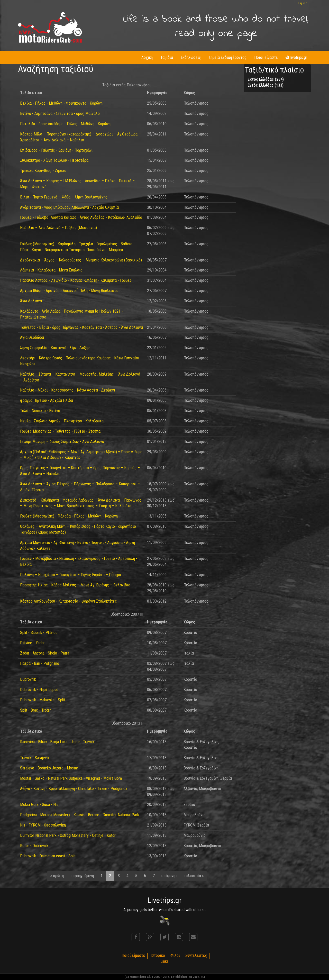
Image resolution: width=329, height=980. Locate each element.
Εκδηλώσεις (191, 57)
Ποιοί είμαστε (266, 57)
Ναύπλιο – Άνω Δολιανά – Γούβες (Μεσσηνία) (58, 228)
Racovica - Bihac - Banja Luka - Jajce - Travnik (57, 742)
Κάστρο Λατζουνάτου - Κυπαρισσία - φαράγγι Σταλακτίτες (68, 601)
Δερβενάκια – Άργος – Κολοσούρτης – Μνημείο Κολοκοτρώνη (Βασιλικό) (81, 260)
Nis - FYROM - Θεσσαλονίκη (43, 825)
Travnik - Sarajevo (34, 758)
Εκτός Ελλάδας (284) (266, 79)
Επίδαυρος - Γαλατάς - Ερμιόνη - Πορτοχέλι (56, 150)
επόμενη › (169, 876)
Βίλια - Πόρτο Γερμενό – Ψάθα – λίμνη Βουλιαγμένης (64, 197)
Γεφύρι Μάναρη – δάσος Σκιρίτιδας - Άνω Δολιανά (62, 442)
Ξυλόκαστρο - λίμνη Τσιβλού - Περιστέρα (54, 160)
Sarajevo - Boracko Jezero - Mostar (49, 768)
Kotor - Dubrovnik (34, 846)
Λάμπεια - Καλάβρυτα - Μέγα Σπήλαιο (51, 270)
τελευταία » (194, 876)
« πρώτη (57, 876)
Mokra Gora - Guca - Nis (39, 805)
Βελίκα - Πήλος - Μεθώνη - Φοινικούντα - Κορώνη (61, 103)
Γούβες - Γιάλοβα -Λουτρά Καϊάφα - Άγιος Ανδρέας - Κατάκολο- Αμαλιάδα (81, 217)
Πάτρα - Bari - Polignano (40, 663)
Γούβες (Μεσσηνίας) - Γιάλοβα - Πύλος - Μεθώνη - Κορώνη (69, 516)
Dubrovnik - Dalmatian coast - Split (48, 856)
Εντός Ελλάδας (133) (266, 85)
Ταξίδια (167, 57)
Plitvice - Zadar (32, 643)
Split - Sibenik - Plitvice (39, 633)
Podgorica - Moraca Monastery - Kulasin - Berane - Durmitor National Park (80, 815)
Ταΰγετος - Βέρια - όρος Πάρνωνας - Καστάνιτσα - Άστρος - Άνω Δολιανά (81, 327)
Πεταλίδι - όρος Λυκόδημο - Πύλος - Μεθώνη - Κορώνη (65, 124)
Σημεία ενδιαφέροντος (228, 57)
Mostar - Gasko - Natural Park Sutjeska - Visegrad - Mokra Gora (71, 778)
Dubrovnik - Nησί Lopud (39, 690)
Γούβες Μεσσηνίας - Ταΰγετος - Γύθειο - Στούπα (60, 431)
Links (164, 961)
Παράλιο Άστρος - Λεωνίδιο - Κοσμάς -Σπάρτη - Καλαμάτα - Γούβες (76, 280)
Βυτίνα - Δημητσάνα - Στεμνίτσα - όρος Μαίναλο (60, 114)
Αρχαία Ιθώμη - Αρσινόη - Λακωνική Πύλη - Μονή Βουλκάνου (69, 291)
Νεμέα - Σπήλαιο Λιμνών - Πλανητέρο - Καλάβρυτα (62, 421)
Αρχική (147, 57)
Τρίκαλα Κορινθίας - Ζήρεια (43, 171)
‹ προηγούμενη (82, 876)
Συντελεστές (196, 955)
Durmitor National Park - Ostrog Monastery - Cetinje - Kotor (68, 835)
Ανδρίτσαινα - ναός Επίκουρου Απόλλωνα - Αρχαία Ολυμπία (69, 207)
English (303, 3)
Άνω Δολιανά (31, 301)
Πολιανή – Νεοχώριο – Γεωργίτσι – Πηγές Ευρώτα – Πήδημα (71, 575)
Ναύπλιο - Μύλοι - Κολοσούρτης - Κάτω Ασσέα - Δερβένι (68, 390)
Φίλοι (175, 955)
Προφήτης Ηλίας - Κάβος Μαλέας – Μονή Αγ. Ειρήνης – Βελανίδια (75, 585)
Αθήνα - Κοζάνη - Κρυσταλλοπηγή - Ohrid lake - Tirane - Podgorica (74, 789)
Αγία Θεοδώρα (32, 337)
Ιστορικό (158, 955)
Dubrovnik (28, 679)
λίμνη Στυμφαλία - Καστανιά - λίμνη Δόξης (55, 348)
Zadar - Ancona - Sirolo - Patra (45, 653)
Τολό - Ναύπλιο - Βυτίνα (40, 411)
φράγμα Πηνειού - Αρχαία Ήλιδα (47, 400)
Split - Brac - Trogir (35, 710)
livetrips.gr (296, 57)
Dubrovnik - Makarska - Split (43, 700)
